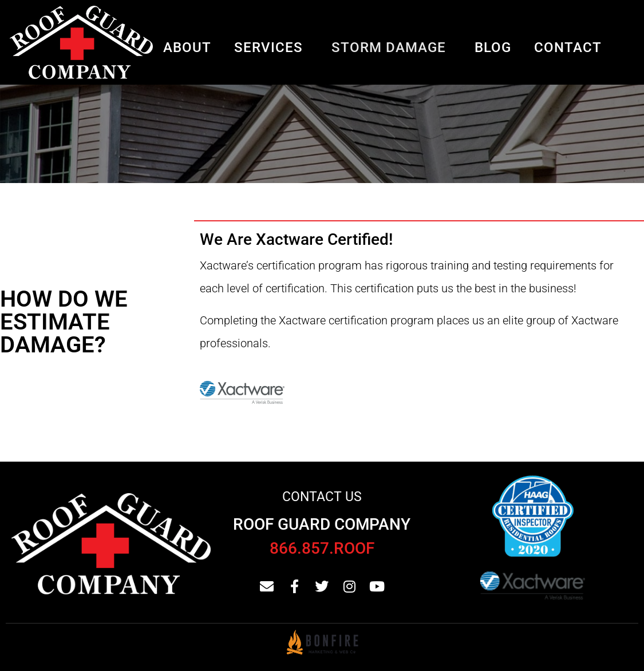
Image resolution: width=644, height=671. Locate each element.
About (187, 47)
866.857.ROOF (322, 548)
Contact (568, 47)
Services (268, 47)
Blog (493, 47)
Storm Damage (389, 47)
